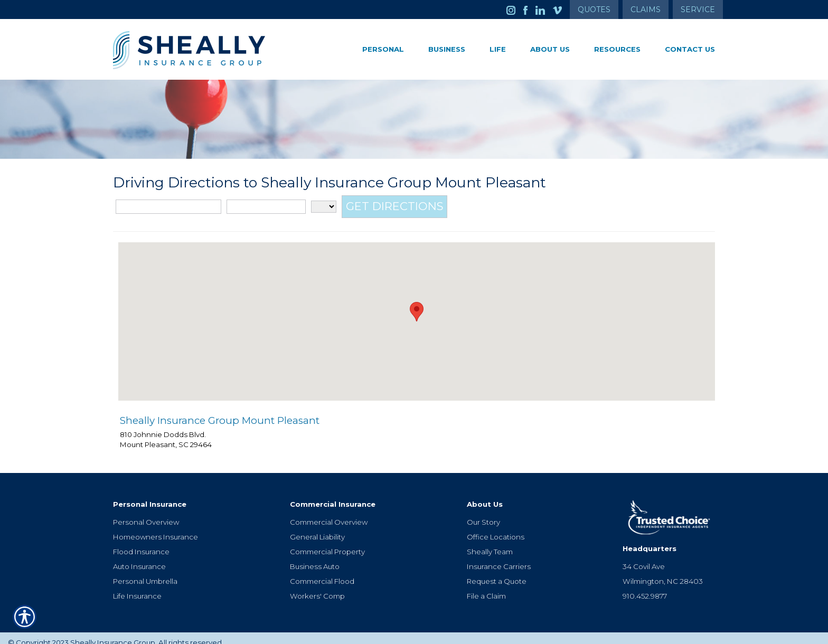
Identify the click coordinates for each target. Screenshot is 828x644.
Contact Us (690, 49)
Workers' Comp (317, 587)
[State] (324, 206)
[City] (266, 206)
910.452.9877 (645, 587)
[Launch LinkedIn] (544, 10)
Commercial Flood (322, 572)
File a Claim (486, 587)
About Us (550, 49)
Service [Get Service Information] (698, 10)
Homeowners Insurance (156, 528)
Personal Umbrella (145, 572)
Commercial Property (327, 543)
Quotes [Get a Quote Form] (594, 10)
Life (498, 49)
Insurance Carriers (499, 557)
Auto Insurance (139, 557)
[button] (417, 311)
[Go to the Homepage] (208, 50)
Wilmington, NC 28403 (663, 572)
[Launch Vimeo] (561, 10)
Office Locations (496, 528)
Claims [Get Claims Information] (646, 10)
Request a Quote (497, 572)
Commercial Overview (329, 513)
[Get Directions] (394, 206)
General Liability (317, 528)
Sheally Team (490, 543)
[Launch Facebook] (529, 10)
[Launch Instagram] (515, 10)
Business (447, 49)
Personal (383, 49)
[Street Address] (168, 206)
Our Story (483, 513)
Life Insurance (137, 587)
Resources (617, 49)
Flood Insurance (141, 543)
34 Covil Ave (644, 557)
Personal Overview (146, 513)
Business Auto (315, 557)
